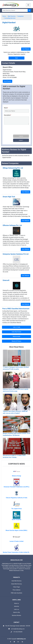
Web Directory (12, 16)
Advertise (17, 606)
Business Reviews (17, 615)
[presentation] (16, 130)
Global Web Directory (16, 584)
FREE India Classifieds (16, 593)
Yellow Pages (16, 587)
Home (4, 16)
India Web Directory (16, 581)
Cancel (21, 136)
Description (8, 115)
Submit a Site (17, 612)
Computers (21, 16)
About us (16, 603)
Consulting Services (10, 18)
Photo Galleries (16, 590)
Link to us (16, 609)
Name (6, 108)
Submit (21, 140)
